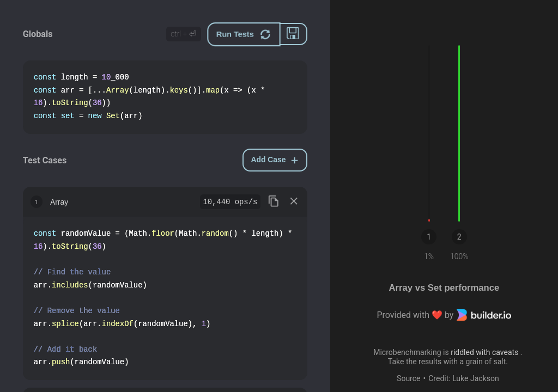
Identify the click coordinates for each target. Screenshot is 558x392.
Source (408, 378)
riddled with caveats (486, 352)
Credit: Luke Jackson (463, 378)
